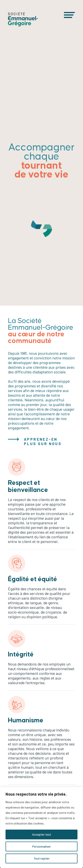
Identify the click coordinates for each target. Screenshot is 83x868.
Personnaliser (42, 846)
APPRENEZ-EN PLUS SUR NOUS (43, 441)
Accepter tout (41, 834)
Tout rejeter (42, 858)
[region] (41, 827)
